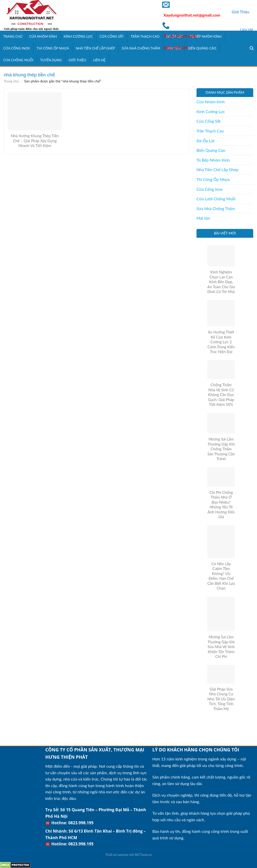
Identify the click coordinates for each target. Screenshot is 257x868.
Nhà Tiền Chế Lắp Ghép (95, 48)
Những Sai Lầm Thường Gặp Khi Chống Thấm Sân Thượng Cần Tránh (221, 449)
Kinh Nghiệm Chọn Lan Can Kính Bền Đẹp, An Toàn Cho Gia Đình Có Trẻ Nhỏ (221, 282)
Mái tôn (203, 218)
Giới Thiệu (241, 12)
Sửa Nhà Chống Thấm (141, 48)
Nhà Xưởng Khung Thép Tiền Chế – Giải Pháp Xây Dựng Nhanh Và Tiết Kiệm (35, 141)
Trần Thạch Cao (145, 36)
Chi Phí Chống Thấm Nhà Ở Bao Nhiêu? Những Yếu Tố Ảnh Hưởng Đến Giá (221, 505)
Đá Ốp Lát (206, 141)
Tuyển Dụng (51, 60)
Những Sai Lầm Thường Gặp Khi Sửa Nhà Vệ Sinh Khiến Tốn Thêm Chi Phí (221, 647)
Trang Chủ (13, 36)
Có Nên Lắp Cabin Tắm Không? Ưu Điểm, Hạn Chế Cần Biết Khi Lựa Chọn (221, 576)
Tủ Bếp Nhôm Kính (213, 160)
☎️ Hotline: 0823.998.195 (69, 823)
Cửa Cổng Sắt (112, 36)
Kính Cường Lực (78, 36)
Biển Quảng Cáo (211, 150)
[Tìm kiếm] (252, 48)
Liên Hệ (247, 30)
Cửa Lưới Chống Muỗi (216, 199)
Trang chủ (11, 81)
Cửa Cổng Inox (17, 48)
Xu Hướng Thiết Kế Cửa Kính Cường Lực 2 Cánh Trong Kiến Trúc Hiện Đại (221, 342)
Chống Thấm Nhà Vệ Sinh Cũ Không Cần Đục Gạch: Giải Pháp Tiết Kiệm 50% (221, 395)
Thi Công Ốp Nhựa (53, 48)
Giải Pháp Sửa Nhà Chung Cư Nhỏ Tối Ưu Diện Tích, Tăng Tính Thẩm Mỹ (221, 699)
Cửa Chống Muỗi (18, 60)
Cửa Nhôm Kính (43, 36)
